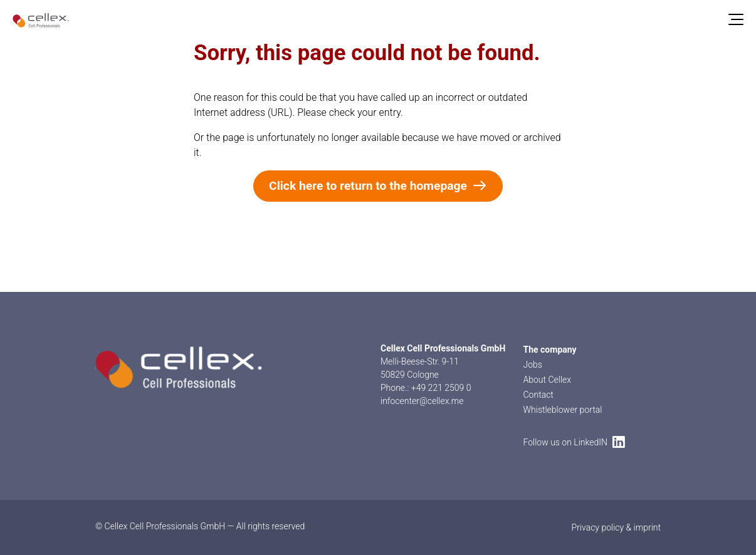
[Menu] (736, 20)
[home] (41, 20)
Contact (538, 395)
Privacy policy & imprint (616, 527)
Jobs (533, 365)
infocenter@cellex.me (422, 401)
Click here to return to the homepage (378, 186)
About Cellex (548, 380)
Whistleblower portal (563, 410)
